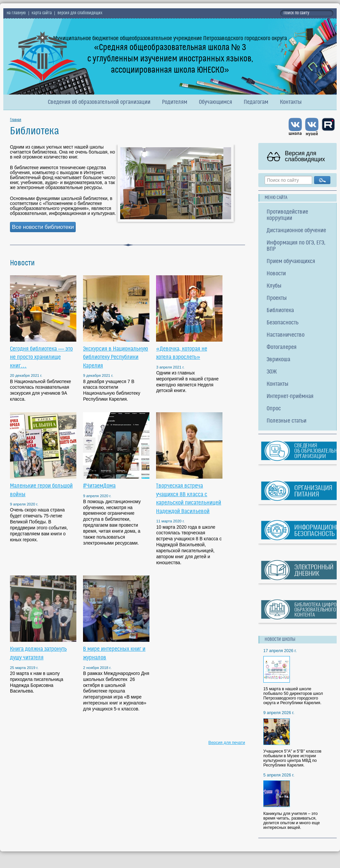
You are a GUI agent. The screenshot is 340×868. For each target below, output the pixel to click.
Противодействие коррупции (287, 215)
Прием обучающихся (291, 262)
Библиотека (280, 311)
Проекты (277, 298)
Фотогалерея (282, 347)
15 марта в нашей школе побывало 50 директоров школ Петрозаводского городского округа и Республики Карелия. (293, 696)
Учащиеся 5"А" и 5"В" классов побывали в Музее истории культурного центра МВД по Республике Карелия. (292, 758)
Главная (16, 120)
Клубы (274, 286)
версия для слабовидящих (80, 13)
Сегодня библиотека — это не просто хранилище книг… (41, 358)
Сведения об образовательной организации (99, 102)
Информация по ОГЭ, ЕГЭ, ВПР (296, 246)
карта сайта (42, 13)
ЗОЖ (272, 372)
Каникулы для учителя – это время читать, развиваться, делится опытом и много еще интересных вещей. (292, 821)
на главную (16, 13)
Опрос (274, 409)
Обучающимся (215, 102)
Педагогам (256, 102)
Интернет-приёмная (290, 397)
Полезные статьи (287, 421)
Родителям (175, 102)
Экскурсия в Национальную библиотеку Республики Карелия (116, 358)
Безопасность (283, 323)
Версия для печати (227, 743)
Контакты (291, 102)
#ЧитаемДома (99, 486)
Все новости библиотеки (43, 227)
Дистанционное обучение (296, 231)
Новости (276, 274)
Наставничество (286, 335)
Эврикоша (278, 360)
